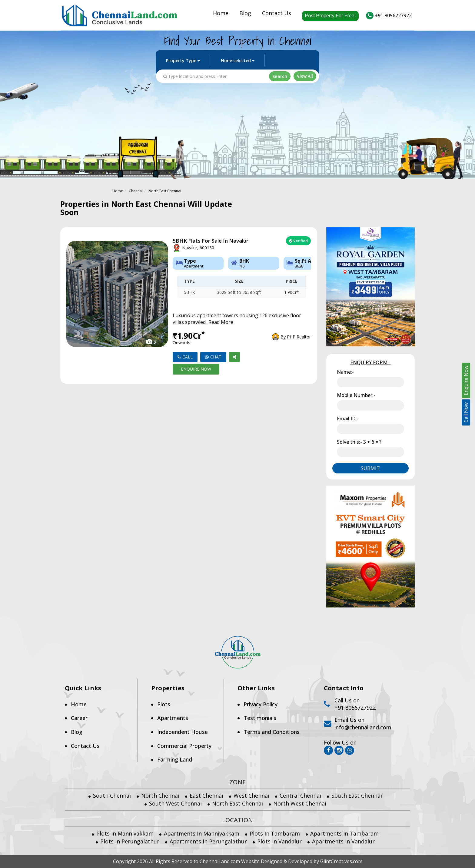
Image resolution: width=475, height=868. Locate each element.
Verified (298, 241)
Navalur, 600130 (193, 248)
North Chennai (160, 796)
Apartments (173, 718)
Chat (213, 357)
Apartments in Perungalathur (208, 841)
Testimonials (260, 718)
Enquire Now (196, 369)
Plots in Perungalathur (130, 841)
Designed (272, 861)
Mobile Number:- (356, 395)
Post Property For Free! (330, 16)
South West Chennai (175, 803)
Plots (164, 704)
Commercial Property (184, 746)
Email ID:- (348, 419)
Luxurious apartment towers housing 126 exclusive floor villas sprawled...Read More (237, 319)
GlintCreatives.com (341, 861)
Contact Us (277, 14)
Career (79, 718)
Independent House (183, 732)
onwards (181, 343)
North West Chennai (300, 803)
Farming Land (175, 759)
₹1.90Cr (189, 338)
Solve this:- (359, 442)
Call (185, 357)
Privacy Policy (261, 704)
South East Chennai (357, 796)
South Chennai (112, 796)
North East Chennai (165, 191)
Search (280, 77)
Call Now (466, 412)
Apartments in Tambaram (344, 833)
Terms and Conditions (272, 732)
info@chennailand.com (363, 727)
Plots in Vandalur (279, 841)
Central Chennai (300, 796)
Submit (370, 468)
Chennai (136, 191)
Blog (245, 14)
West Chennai (251, 796)
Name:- (345, 372)
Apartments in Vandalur (343, 841)
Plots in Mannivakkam (125, 833)
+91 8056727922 (389, 15)
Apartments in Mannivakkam (202, 833)
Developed (300, 861)
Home (221, 14)
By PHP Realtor (296, 337)
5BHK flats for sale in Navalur (211, 241)
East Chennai (206, 796)
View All (305, 77)
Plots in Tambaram (275, 833)
